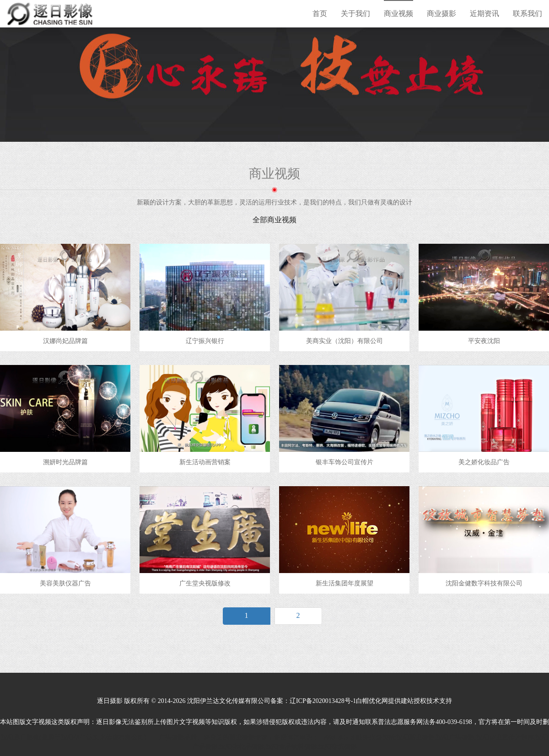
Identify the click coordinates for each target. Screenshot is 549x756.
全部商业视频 (274, 220)
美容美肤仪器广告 (65, 583)
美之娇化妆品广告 (484, 462)
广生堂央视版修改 (205, 583)
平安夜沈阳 (484, 341)
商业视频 (398, 13)
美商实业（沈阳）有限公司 (344, 341)
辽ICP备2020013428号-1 (323, 701)
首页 (320, 13)
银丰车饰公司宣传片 (344, 462)
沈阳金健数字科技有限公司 (484, 583)
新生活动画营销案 (205, 462)
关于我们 (355, 13)
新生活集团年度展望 (344, 583)
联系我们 (527, 13)
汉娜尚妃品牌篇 (65, 341)
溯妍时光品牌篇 (65, 462)
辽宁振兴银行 (205, 341)
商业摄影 (441, 13)
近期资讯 (484, 13)
